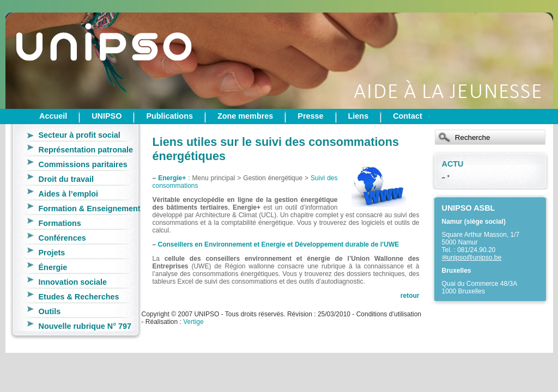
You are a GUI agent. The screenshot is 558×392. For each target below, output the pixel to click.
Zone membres (245, 116)
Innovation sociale (73, 282)
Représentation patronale (86, 150)
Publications (169, 116)
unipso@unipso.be (475, 258)
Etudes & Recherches (79, 297)
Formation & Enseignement (90, 209)
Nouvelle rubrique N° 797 (85, 326)
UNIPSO (107, 116)
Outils (50, 311)
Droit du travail (66, 179)
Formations (60, 223)
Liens (359, 116)
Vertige (193, 322)
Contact (408, 116)
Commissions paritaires (83, 164)
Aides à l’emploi (69, 194)
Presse (310, 116)
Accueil (53, 116)
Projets (52, 253)
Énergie (53, 267)
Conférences (62, 238)
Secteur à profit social (80, 135)
